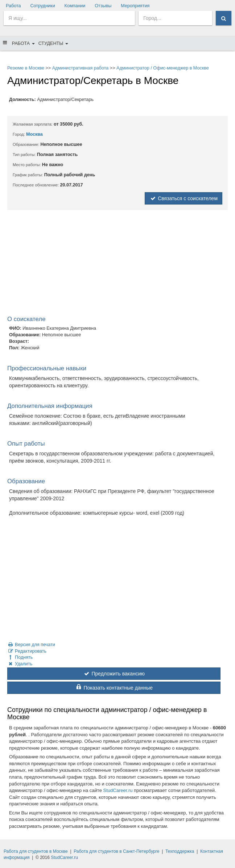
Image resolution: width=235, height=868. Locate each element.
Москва (34, 134)
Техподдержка (180, 851)
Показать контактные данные (114, 688)
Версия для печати (31, 645)
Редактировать (27, 651)
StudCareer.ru (118, 790)
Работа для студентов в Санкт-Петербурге (116, 851)
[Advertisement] (117, 264)
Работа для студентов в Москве (36, 851)
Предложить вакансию (114, 674)
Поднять (20, 657)
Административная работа (81, 68)
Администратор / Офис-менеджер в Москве (163, 68)
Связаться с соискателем (184, 198)
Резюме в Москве (26, 68)
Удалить (20, 664)
